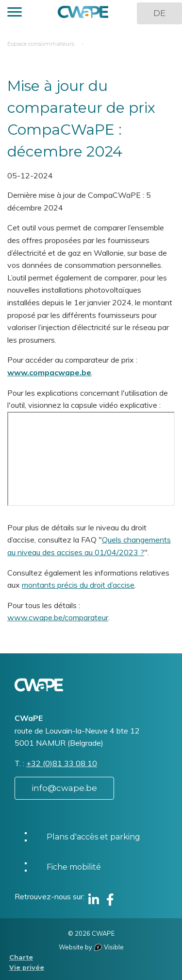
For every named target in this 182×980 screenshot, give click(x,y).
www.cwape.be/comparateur (58, 617)
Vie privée (27, 968)
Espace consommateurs (41, 44)
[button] (15, 13)
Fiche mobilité (74, 867)
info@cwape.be (64, 788)
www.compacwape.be (49, 372)
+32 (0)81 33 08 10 (62, 763)
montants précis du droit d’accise (78, 585)
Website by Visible (91, 947)
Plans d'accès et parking (93, 837)
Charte (21, 957)
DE (159, 13)
